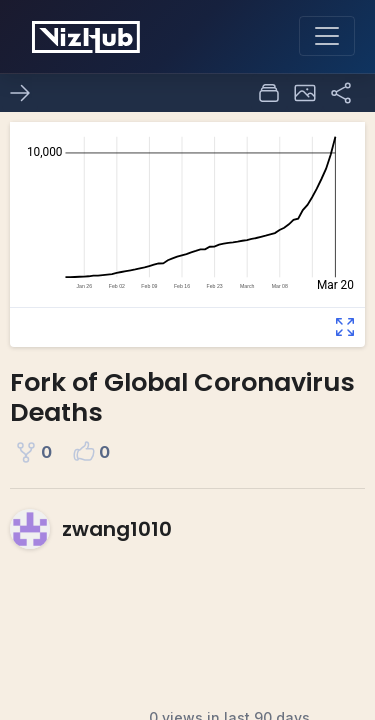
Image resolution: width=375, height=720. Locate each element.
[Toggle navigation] (327, 36)
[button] (305, 93)
